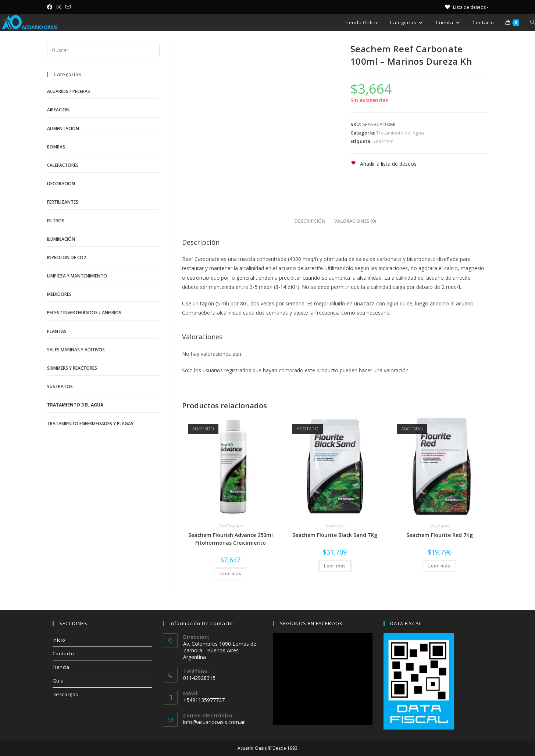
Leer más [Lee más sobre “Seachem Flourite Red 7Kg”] (439, 566)
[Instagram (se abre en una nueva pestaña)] (59, 7)
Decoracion (61, 184)
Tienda (61, 667)
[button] (384, 164)
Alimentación (63, 128)
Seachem (383, 141)
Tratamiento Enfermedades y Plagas (90, 424)
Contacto (63, 653)
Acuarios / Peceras (69, 91)
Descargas (65, 694)
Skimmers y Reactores (72, 368)
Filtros (56, 221)
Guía (58, 681)
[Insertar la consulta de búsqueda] (103, 50)
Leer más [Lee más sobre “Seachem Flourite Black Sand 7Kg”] (335, 566)
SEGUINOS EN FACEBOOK (311, 623)
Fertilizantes (230, 526)
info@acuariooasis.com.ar (214, 722)
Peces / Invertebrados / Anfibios (84, 313)
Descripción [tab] (310, 221)
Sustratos (335, 526)
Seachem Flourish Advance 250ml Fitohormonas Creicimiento (231, 539)
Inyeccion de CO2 (67, 257)
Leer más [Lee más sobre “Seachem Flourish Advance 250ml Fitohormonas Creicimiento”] (231, 574)
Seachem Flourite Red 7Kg (440, 535)
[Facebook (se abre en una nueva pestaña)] (51, 7)
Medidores (59, 294)
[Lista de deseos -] (466, 7)
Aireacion (58, 110)
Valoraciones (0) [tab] (355, 221)
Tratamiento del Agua (400, 133)
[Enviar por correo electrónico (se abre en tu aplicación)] (68, 7)
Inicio (59, 640)
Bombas (56, 147)
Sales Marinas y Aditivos (76, 350)
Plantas (57, 331)
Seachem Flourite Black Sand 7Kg (335, 535)
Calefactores (63, 165)
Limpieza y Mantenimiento (77, 276)
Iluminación (61, 239)
